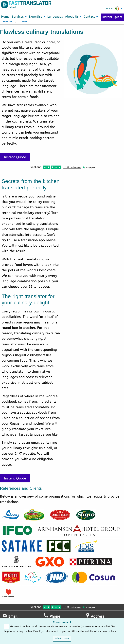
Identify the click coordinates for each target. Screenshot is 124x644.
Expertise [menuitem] (35, 17)
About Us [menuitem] (72, 17)
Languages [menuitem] (55, 17)
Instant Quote (113, 17)
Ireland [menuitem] (112, 8)
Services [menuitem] (18, 17)
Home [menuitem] (5, 17)
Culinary (24, 22)
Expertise (7, 22)
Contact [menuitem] (89, 17)
